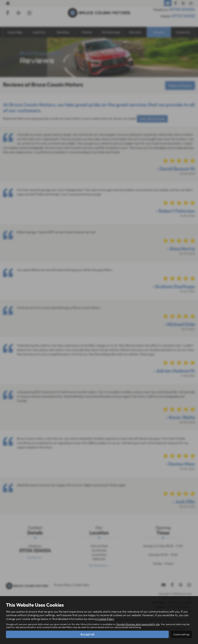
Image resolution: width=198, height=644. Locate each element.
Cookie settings (181, 634)
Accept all (87, 634)
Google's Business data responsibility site (138, 624)
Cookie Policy (106, 619)
